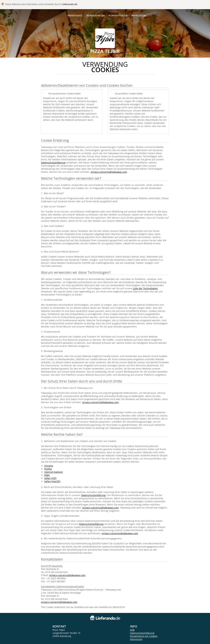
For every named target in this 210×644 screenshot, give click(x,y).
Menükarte (75, 15)
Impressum (139, 15)
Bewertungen (95, 15)
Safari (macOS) (52, 481)
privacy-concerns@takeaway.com (109, 172)
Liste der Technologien (145, 288)
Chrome (49, 466)
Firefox (48, 469)
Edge (47, 475)
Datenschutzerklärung (53, 163)
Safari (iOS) (50, 478)
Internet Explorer (54, 472)
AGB (132, 630)
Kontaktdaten (118, 15)
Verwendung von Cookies (144, 636)
